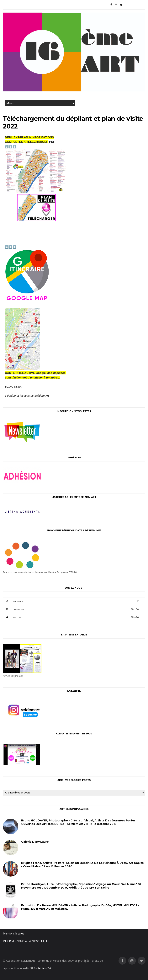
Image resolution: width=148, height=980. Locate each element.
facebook (71, 601)
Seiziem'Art (44, 968)
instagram (71, 609)
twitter (71, 617)
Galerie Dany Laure (35, 842)
